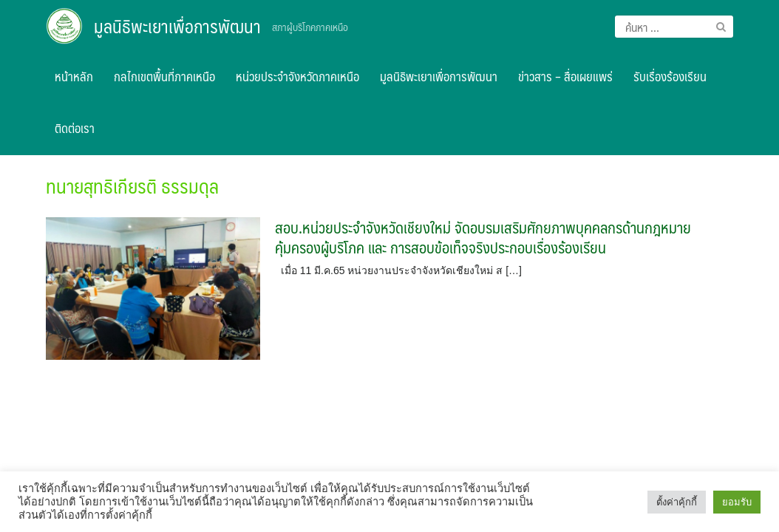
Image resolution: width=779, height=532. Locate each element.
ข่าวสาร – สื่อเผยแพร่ (565, 76)
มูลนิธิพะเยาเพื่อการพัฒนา (177, 26)
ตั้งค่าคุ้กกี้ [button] (677, 502)
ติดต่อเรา (75, 128)
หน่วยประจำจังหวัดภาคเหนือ (297, 76)
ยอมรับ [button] (737, 502)
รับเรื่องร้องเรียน (670, 76)
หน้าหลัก (74, 76)
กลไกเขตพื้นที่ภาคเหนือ (164, 76)
